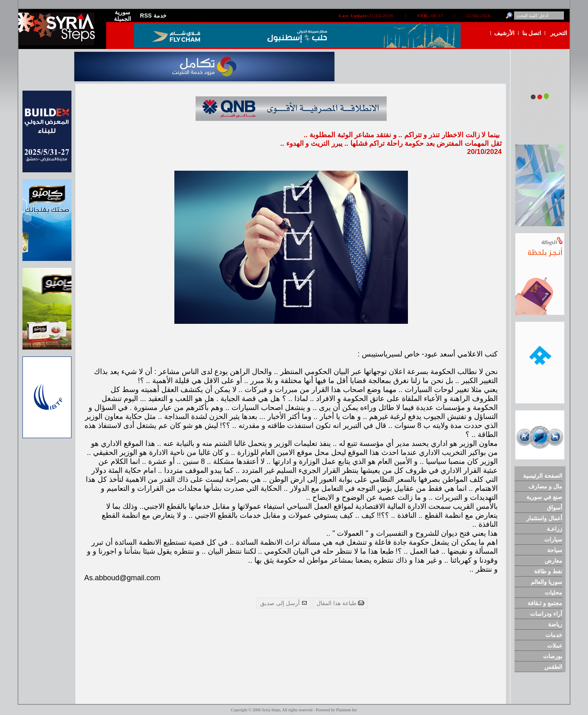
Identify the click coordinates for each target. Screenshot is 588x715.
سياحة (555, 550)
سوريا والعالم (547, 582)
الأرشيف (504, 33)
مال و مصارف (545, 486)
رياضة (555, 624)
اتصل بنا (532, 33)
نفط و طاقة (548, 571)
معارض (553, 561)
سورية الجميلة (122, 16)
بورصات (553, 656)
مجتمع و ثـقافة (545, 603)
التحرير (559, 33)
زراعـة (555, 529)
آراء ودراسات (546, 614)
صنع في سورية (544, 497)
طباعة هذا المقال (340, 603)
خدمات (554, 635)
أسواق (555, 508)
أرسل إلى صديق (284, 603)
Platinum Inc (346, 710)
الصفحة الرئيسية (543, 476)
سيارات (553, 539)
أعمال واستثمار (544, 518)
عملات (555, 646)
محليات (553, 592)
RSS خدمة (153, 16)
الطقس (553, 667)
